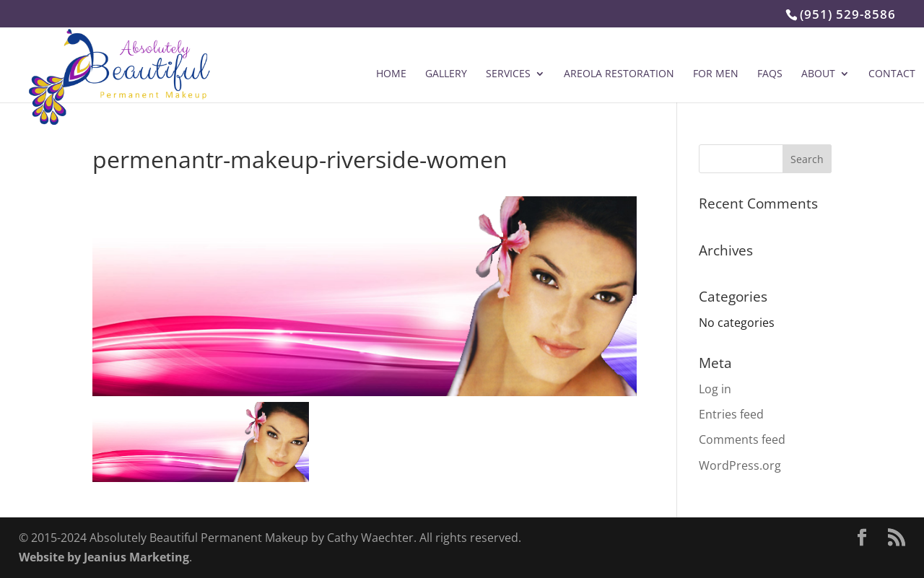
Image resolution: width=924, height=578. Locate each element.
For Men (716, 74)
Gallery (446, 74)
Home (391, 74)
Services (508, 74)
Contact (892, 74)
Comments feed (742, 439)
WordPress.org (740, 465)
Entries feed (731, 414)
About (818, 74)
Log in (715, 389)
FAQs (770, 74)
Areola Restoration (619, 74)
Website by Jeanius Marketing (104, 557)
